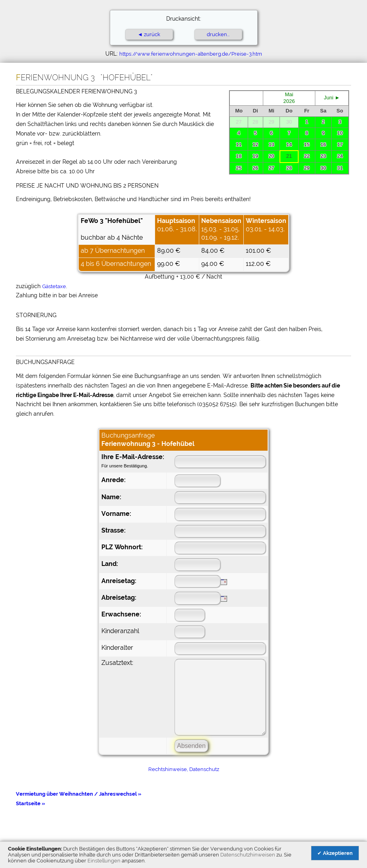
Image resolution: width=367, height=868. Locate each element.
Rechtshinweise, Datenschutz (184, 769)
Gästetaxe (54, 286)
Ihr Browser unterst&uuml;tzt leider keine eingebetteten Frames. (289, 132)
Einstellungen (104, 861)
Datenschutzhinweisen (248, 855)
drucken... (218, 34)
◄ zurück (149, 34)
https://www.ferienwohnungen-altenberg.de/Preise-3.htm (191, 54)
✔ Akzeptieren (335, 853)
